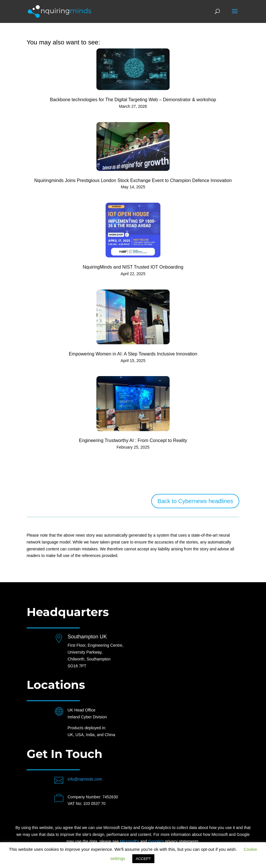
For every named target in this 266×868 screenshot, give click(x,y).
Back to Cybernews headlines (195, 501)
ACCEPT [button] (143, 859)
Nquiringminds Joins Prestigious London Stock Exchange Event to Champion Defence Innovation (133, 180)
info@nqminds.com (85, 779)
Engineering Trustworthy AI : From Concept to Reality (133, 440)
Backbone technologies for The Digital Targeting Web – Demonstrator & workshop (133, 100)
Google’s (156, 841)
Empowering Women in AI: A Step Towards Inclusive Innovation (133, 354)
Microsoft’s (130, 841)
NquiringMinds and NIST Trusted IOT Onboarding (133, 267)
